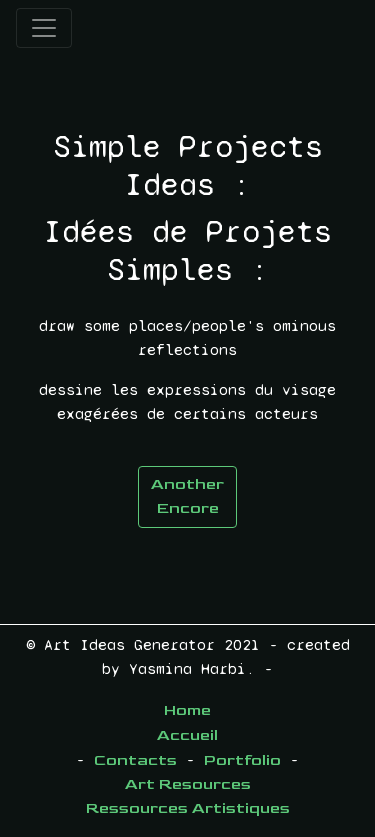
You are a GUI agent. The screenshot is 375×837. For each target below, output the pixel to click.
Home (187, 710)
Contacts (135, 760)
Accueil (187, 735)
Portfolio (242, 760)
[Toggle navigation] (44, 28)
